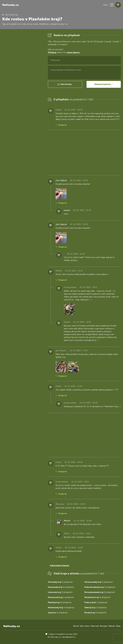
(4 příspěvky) (61, 608)
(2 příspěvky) (96, 608)
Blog (118, 626)
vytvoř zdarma (73, 52)
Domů (76, 626)
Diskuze (112, 626)
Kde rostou (85, 626)
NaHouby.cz (10, 5)
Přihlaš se (52, 52)
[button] (112, 5)
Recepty (104, 626)
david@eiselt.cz (69, 637)
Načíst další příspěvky (60, 566)
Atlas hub (95, 626)
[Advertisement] (23, 74)
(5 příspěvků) (100, 592)
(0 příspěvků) (60, 582)
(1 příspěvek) (61, 597)
